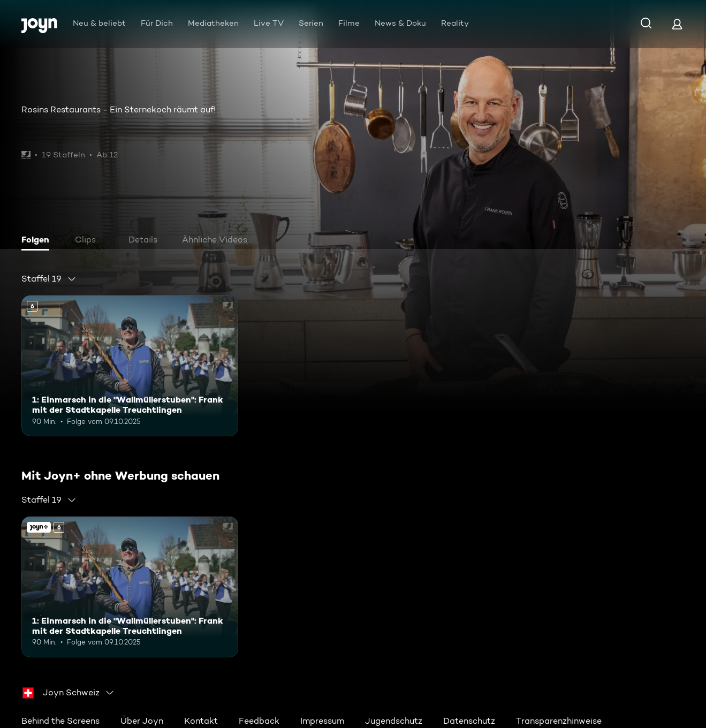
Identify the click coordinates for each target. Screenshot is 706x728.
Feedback (259, 721)
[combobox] (49, 279)
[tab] (38, 241)
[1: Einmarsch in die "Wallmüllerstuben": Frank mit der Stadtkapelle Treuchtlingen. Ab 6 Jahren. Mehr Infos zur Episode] (130, 366)
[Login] (677, 24)
